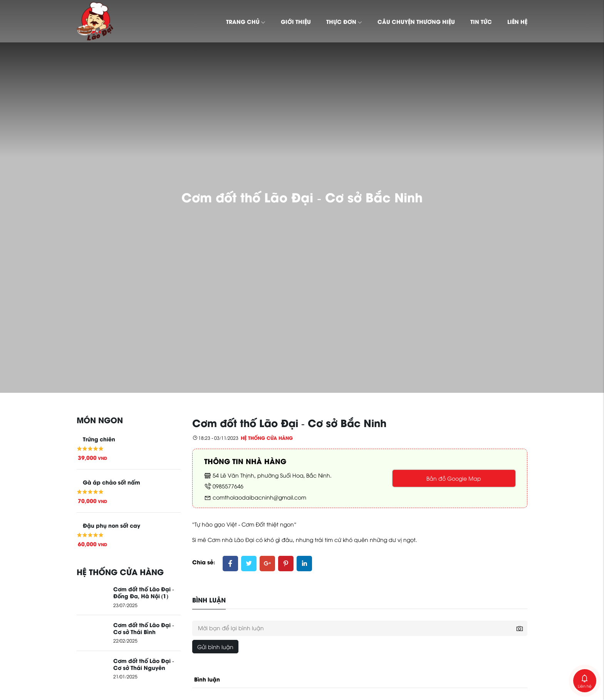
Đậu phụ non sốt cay (112, 525)
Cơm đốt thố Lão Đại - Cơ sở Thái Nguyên (144, 664)
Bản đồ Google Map (454, 478)
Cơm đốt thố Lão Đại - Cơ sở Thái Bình (144, 628)
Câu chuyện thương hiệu (416, 21)
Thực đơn (344, 21)
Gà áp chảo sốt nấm (112, 482)
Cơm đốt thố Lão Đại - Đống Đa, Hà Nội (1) (144, 592)
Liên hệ (517, 21)
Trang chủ (246, 21)
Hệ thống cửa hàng (267, 438)
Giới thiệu (296, 21)
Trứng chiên (99, 439)
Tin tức (481, 21)
